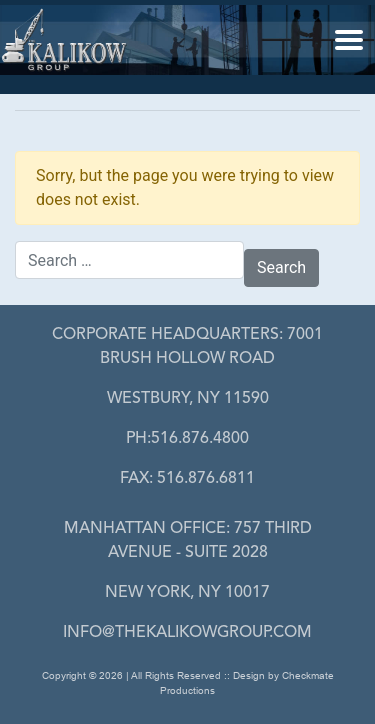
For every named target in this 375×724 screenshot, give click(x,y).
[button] (349, 38)
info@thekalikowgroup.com (187, 633)
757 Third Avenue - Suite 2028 (188, 541)
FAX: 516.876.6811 (187, 479)
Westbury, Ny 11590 (188, 399)
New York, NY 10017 (187, 593)
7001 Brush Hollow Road (187, 347)
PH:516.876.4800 (187, 439)
